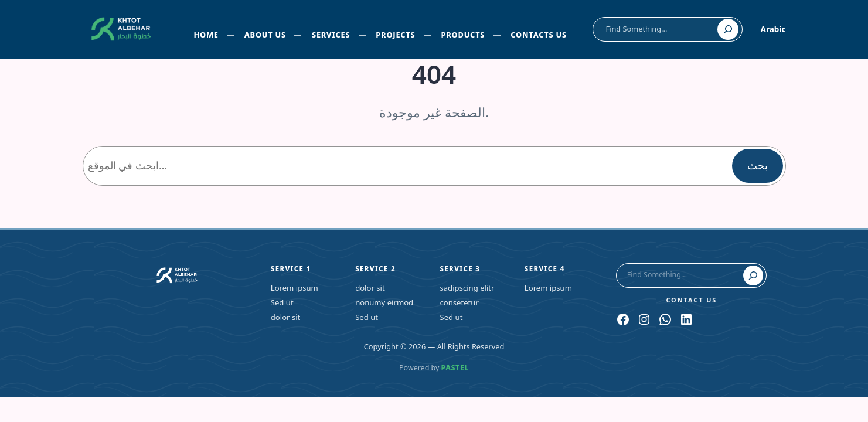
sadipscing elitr (467, 288)
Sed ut (282, 302)
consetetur (459, 302)
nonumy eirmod (384, 302)
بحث (758, 165)
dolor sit (286, 317)
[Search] (728, 29)
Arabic (773, 29)
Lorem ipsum (295, 288)
